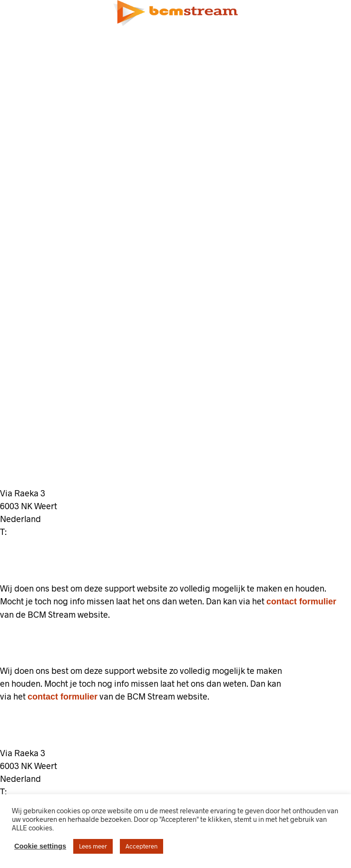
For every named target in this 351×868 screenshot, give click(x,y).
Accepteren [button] (141, 846)
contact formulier (301, 602)
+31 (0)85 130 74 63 (50, 532)
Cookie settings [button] (40, 846)
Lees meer (93, 846)
